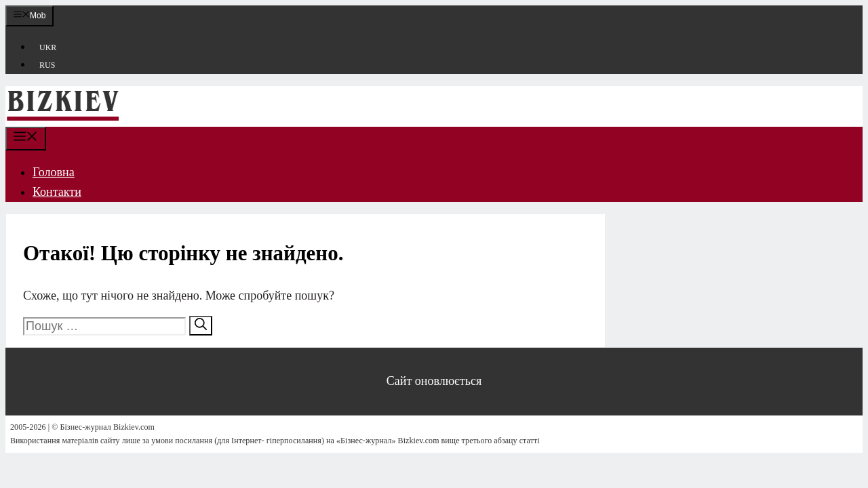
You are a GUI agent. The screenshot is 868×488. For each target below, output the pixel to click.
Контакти (57, 192)
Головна (54, 172)
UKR (48, 47)
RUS (47, 65)
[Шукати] (201, 326)
